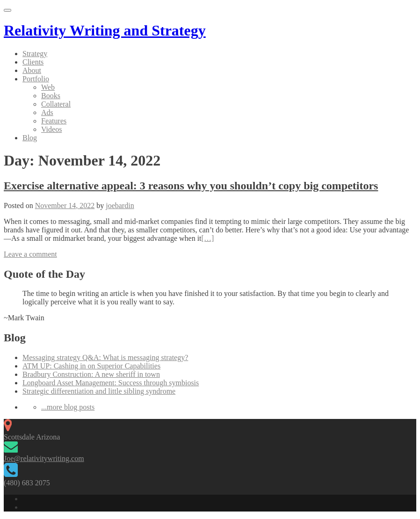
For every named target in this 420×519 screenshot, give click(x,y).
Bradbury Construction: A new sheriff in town (91, 374)
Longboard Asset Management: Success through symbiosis (111, 383)
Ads (47, 112)
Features (54, 121)
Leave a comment (30, 254)
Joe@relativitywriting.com (44, 458)
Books (51, 96)
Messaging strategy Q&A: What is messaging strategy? (105, 357)
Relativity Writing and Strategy (105, 30)
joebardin (120, 205)
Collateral (56, 104)
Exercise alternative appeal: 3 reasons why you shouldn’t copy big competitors (191, 186)
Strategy (35, 54)
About (32, 70)
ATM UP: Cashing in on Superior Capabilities (91, 366)
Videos (51, 129)
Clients (33, 62)
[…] (208, 238)
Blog (30, 138)
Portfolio (36, 79)
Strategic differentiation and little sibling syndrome (99, 391)
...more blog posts (68, 407)
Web (48, 87)
